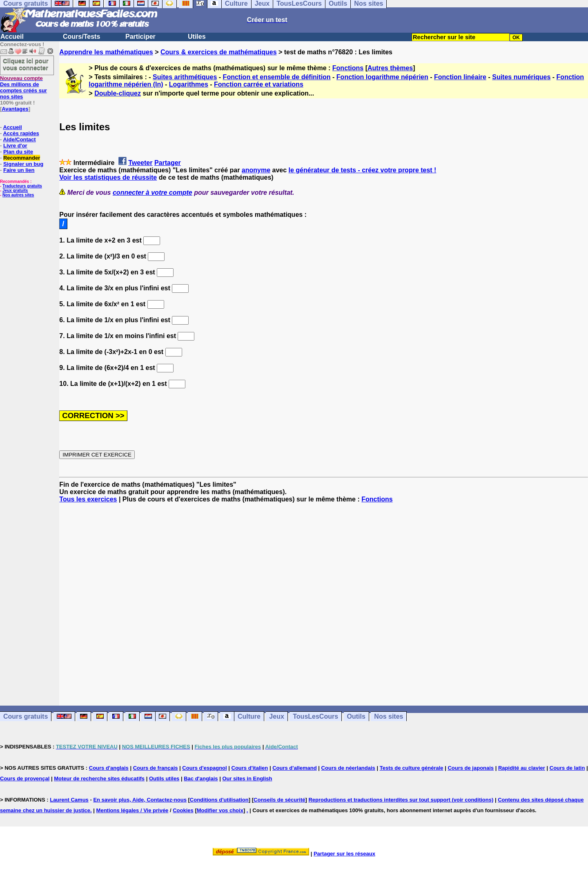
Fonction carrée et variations (259, 84)
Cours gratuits (26, 716)
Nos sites (389, 716)
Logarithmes (189, 84)
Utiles (197, 37)
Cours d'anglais (109, 768)
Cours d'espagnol (204, 768)
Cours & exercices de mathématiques (219, 52)
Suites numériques (521, 77)
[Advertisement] (324, 597)
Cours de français (156, 768)
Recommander (22, 158)
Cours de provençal (25, 779)
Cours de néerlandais (348, 768)
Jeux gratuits (15, 190)
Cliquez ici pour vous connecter (26, 64)
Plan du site (18, 152)
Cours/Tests (81, 37)
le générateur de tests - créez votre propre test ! (363, 170)
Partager (168, 163)
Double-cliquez (118, 93)
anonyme (256, 170)
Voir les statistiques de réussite (108, 177)
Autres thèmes (390, 68)
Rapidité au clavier (522, 768)
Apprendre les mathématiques (106, 52)
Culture (249, 716)
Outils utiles (164, 779)
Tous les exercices (88, 499)
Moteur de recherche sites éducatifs (99, 779)
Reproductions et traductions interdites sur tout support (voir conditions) (401, 800)
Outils (356, 716)
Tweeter (140, 163)
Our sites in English (247, 779)
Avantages (15, 109)
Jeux (276, 716)
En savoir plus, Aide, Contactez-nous (140, 800)
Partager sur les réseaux (344, 854)
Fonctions (348, 68)
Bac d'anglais (201, 779)
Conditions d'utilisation (219, 800)
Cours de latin (567, 768)
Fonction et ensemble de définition (277, 77)
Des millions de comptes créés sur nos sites (23, 87)
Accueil (12, 37)
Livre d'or (15, 146)
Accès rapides (21, 133)
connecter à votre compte (153, 193)
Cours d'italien (250, 768)
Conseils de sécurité (279, 800)
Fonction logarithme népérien (382, 77)
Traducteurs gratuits (22, 186)
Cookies (183, 810)
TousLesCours (315, 716)
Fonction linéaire (460, 77)
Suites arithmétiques (185, 77)
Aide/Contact (19, 139)
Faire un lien (19, 170)
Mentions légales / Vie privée (133, 810)
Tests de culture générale (412, 768)
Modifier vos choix (220, 810)
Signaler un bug (23, 164)
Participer (140, 37)
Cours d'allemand (295, 768)
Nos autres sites (18, 195)
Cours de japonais (471, 768)
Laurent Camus (69, 800)
